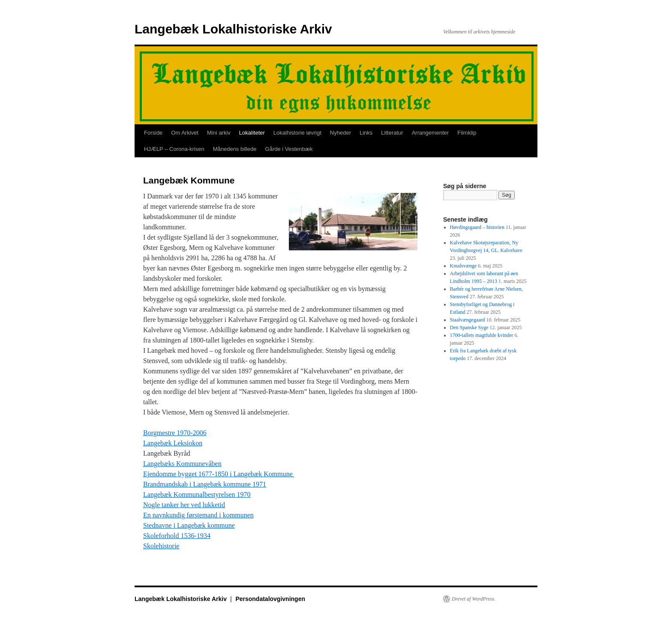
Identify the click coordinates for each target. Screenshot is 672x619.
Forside (153, 133)
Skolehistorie (161, 546)
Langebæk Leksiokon (173, 443)
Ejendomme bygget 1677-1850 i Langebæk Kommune (219, 474)
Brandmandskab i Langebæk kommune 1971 (205, 484)
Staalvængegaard (468, 320)
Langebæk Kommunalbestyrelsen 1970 (197, 494)
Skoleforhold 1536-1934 (177, 536)
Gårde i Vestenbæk (289, 149)
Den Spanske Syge (469, 328)
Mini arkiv (219, 133)
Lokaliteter (252, 133)
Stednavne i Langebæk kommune (189, 525)
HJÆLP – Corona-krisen (174, 149)
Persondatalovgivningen (270, 599)
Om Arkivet (185, 133)
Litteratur (392, 133)
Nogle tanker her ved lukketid (184, 505)
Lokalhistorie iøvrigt (297, 133)
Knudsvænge (463, 266)
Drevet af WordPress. (474, 599)
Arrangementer (430, 133)
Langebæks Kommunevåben (182, 464)
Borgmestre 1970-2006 (175, 433)
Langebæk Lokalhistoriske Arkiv (233, 29)
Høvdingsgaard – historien (477, 227)
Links (366, 133)
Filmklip (467, 133)
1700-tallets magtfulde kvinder (482, 335)
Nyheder (340, 133)
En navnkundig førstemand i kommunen (198, 515)
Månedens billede (235, 149)
